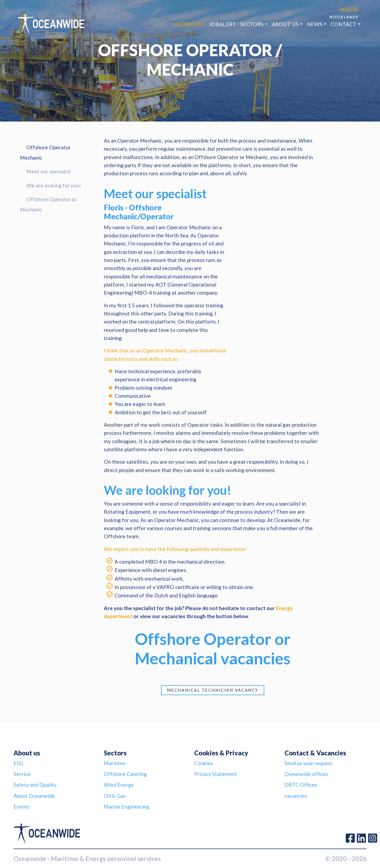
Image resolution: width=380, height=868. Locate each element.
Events (22, 807)
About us (285, 24)
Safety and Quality (35, 785)
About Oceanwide (34, 796)
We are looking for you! (54, 185)
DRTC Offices (301, 785)
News (315, 24)
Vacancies (186, 24)
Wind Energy (119, 785)
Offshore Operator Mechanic (45, 152)
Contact (343, 24)
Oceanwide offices (306, 774)
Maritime (115, 763)
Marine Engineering (126, 807)
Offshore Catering (125, 774)
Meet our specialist (49, 171)
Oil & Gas (115, 796)
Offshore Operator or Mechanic (48, 204)
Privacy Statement (216, 774)
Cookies (204, 763)
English (349, 9)
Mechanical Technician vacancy (213, 690)
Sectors (252, 24)
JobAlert (223, 24)
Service (22, 774)
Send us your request (309, 763)
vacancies (296, 796)
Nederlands (344, 17)
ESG (18, 763)
